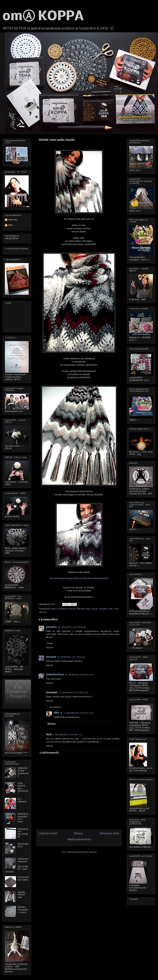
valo (110, 609)
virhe (116, 609)
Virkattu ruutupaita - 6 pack (23, 910)
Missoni (81, 609)
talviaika (103, 609)
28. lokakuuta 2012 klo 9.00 (79, 675)
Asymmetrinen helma (23, 879)
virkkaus (43, 612)
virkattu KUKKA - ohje (22, 895)
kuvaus (72, 609)
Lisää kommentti (49, 753)
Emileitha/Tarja (55, 675)
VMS (56, 713)
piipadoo (51, 627)
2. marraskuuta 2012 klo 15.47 (79, 713)
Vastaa (49, 648)
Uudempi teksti (48, 834)
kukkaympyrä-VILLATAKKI (23, 833)
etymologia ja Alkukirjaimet (12, 237)
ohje (88, 609)
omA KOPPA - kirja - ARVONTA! (23, 788)
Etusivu (78, 834)
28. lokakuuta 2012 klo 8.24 (71, 657)
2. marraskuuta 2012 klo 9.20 (73, 693)
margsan (51, 657)
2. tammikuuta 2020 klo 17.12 (68, 735)
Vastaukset (55, 707)
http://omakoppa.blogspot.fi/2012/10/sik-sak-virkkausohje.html (79, 578)
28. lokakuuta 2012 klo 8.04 (72, 627)
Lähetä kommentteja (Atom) (82, 852)
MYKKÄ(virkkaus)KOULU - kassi (23, 818)
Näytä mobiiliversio (79, 840)
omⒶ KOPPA (43, 17)
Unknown (13, 220)
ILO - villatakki (22, 800)
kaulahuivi (63, 609)
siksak (95, 609)
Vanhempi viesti (109, 834)
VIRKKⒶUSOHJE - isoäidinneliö (23, 772)
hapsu (54, 609)
